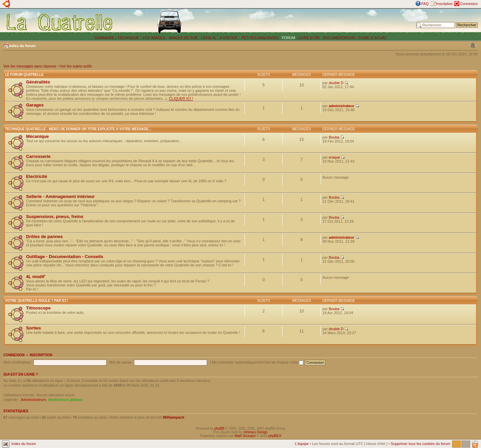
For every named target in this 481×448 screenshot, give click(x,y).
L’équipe (302, 444)
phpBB (219, 428)
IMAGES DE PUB (183, 38)
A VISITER (229, 38)
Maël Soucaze (245, 436)
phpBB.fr (275, 436)
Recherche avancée (461, 30)
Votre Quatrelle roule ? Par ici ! (37, 301)
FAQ (425, 4)
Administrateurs (33, 400)
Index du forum (22, 46)
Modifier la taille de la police (473, 45)
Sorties (34, 328)
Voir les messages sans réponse (30, 66)
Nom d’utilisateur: (18, 362)
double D (336, 83)
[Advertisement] (319, 22)
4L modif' (36, 277)
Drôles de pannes (44, 237)
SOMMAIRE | (106, 38)
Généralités (38, 82)
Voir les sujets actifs (76, 66)
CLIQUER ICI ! (181, 98)
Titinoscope (38, 308)
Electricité (37, 176)
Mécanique (37, 136)
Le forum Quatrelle (24, 75)
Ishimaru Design (256, 432)
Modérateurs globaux (66, 400)
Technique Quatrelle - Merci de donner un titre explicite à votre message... (78, 129)
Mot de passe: (121, 362)
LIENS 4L (209, 38)
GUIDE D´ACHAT (372, 38)
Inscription (444, 4)
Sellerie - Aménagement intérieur (60, 196)
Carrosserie (38, 156)
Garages (35, 105)
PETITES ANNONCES (260, 38)
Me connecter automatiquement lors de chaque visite (258, 362)
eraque (334, 157)
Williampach (174, 417)
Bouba (334, 137)
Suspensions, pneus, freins (55, 216)
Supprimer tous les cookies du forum (420, 444)
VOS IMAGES (154, 38)
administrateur (341, 106)
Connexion (469, 4)
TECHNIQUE (128, 38)
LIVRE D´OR (309, 38)
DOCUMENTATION (339, 38)
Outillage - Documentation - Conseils (65, 257)
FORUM (288, 38)
